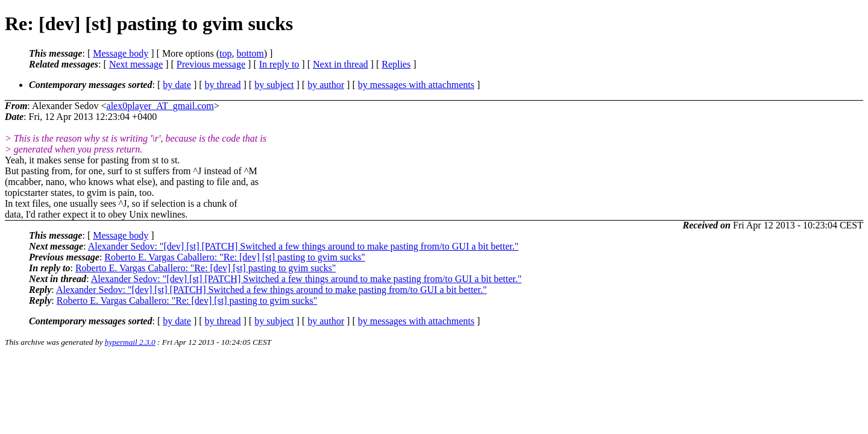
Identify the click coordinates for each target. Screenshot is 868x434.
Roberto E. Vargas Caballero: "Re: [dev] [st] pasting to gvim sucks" (234, 257)
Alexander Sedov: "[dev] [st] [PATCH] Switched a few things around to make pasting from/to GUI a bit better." (303, 246)
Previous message (211, 64)
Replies (396, 64)
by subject (274, 85)
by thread (223, 85)
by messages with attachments (416, 85)
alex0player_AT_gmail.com (160, 106)
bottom (250, 53)
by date (177, 85)
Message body (121, 53)
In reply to (279, 64)
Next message (136, 64)
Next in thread (341, 64)
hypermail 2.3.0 (130, 342)
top (225, 53)
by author (326, 85)
